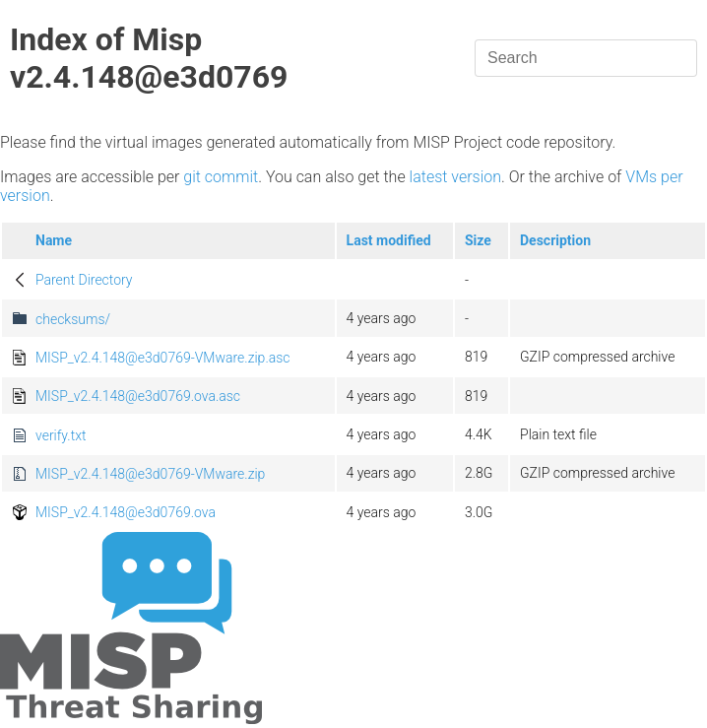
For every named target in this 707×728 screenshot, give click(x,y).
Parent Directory (84, 280)
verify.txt (61, 435)
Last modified (389, 240)
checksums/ (73, 319)
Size (478, 240)
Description (555, 240)
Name (54, 240)
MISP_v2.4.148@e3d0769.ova (126, 512)
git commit (221, 177)
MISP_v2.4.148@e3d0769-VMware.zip (150, 474)
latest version (455, 177)
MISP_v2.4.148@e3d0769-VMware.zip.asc (163, 358)
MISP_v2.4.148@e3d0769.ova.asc (138, 396)
